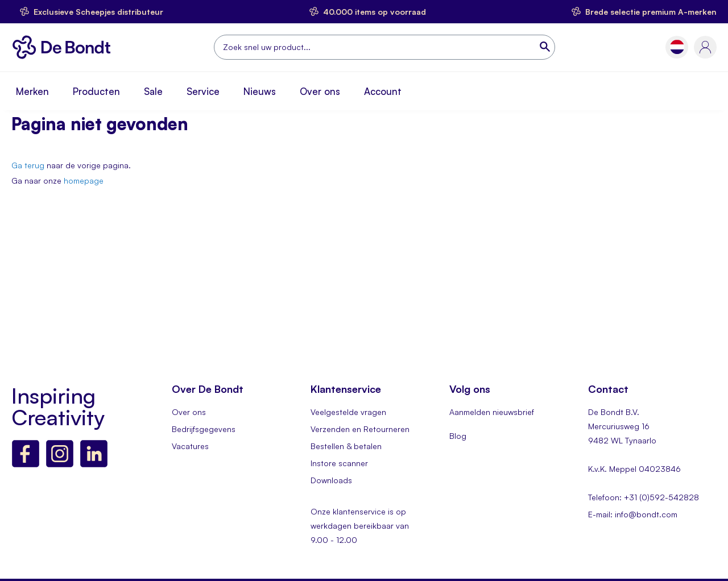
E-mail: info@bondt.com (633, 514)
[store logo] (65, 47)
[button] (677, 47)
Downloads (331, 480)
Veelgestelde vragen (348, 412)
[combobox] (384, 47)
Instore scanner (339, 463)
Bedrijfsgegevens (204, 429)
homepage (84, 180)
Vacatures (190, 446)
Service (203, 91)
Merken (32, 91)
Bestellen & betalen (346, 446)
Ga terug (28, 165)
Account (383, 91)
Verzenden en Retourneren (360, 429)
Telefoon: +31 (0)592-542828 (644, 497)
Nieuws (260, 91)
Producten (96, 91)
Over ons (320, 91)
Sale (153, 91)
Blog (458, 436)
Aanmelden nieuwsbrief (492, 412)
